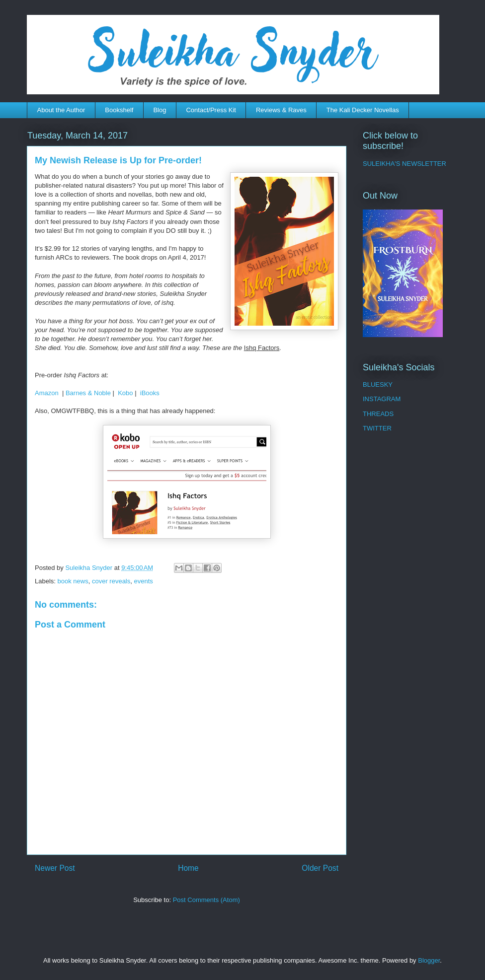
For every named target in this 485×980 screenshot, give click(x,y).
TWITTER (377, 428)
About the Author (61, 110)
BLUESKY (378, 385)
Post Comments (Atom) (206, 900)
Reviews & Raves (281, 110)
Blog (160, 110)
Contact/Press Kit (211, 110)
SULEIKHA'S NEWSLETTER (404, 164)
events (143, 581)
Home (188, 868)
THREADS (378, 414)
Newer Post (55, 868)
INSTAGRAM (382, 399)
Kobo (125, 393)
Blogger (429, 960)
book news (73, 581)
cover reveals (111, 581)
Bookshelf (119, 110)
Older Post (320, 868)
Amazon (47, 393)
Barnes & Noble (88, 393)
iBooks (150, 393)
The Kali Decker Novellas (363, 110)
